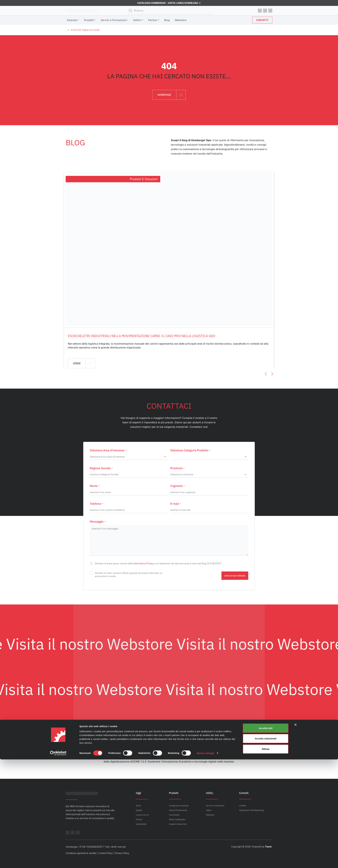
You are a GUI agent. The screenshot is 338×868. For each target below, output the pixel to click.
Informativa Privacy (144, 563)
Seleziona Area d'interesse (108, 450)
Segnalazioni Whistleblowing (252, 810)
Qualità (139, 810)
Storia (138, 806)
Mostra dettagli (205, 862)
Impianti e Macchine (178, 824)
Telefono (96, 504)
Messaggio (98, 522)
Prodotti (89, 20)
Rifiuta (266, 858)
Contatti (262, 20)
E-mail (176, 504)
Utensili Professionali (178, 810)
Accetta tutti (266, 837)
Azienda (72, 20)
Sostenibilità (141, 824)
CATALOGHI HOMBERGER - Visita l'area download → (169, 3)
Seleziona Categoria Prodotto (190, 450)
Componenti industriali (179, 806)
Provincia (177, 468)
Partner (153, 20)
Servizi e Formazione (113, 20)
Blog (167, 20)
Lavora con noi (142, 815)
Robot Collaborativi (177, 819)
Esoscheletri (174, 815)
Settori (137, 20)
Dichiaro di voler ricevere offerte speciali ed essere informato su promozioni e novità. (129, 575)
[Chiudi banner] (295, 833)
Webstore (181, 20)
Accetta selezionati (266, 847)
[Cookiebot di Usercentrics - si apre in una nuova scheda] (58, 862)
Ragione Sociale (101, 468)
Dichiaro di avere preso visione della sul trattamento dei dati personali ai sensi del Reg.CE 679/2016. (158, 563)
